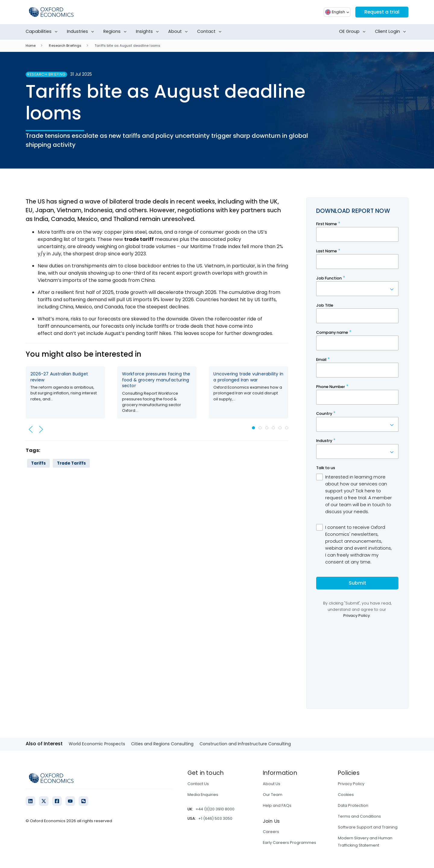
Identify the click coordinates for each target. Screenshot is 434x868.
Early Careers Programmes (289, 843)
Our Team (273, 795)
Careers (271, 832)
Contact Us (198, 784)
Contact (211, 32)
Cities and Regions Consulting (162, 744)
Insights (149, 32)
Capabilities (43, 32)
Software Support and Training (368, 827)
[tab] (253, 428)
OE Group (354, 32)
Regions (116, 32)
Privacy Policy (351, 784)
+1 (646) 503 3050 (215, 818)
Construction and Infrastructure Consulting (245, 744)
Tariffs (38, 463)
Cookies (346, 795)
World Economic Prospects (97, 744)
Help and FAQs (277, 805)
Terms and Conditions (359, 816)
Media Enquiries (203, 795)
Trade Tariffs (71, 463)
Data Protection (353, 805)
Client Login (392, 32)
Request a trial (382, 12)
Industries (82, 32)
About (179, 32)
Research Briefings (65, 46)
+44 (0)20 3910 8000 (215, 809)
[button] (31, 429)
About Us (272, 784)
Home (31, 46)
